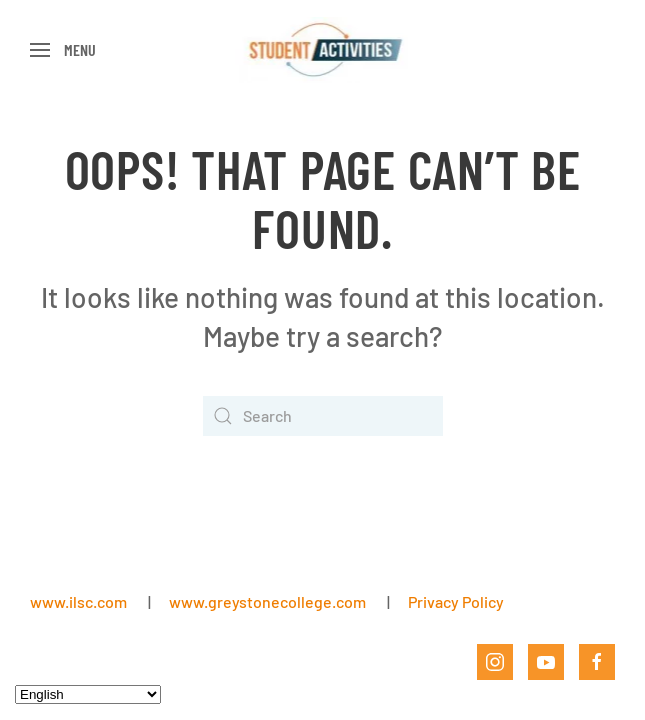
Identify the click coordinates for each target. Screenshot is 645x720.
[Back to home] (322, 50)
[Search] (323, 416)
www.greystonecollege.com (267, 601)
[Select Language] (88, 694)
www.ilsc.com (78, 601)
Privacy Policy (456, 601)
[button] (63, 50)
